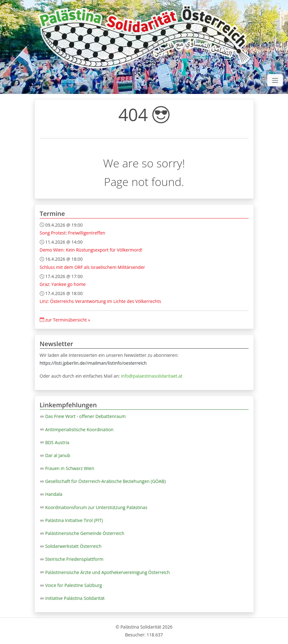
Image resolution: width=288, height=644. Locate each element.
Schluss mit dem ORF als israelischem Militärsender (92, 267)
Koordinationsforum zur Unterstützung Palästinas (96, 507)
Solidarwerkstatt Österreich (73, 546)
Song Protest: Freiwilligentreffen (73, 233)
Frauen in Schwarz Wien (70, 468)
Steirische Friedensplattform (74, 559)
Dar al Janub (58, 455)
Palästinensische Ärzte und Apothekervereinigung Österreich (107, 572)
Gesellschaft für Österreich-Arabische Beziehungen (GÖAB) (105, 481)
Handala (54, 494)
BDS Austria (57, 442)
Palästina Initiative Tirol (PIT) (74, 520)
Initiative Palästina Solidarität (75, 598)
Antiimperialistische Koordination (79, 429)
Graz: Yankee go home (63, 284)
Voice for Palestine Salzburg (73, 585)
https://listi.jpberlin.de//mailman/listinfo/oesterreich (93, 363)
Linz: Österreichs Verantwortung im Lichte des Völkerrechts (100, 301)
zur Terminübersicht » (65, 320)
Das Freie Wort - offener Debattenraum (85, 416)
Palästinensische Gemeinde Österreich (85, 533)
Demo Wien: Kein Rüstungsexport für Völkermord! (91, 250)
